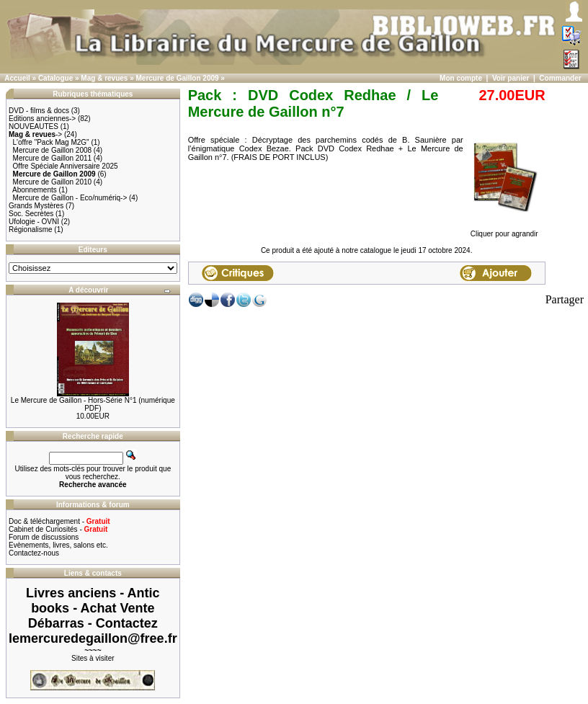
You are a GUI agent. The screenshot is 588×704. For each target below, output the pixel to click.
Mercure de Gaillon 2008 (53, 150)
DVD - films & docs (39, 111)
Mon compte (461, 78)
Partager (565, 299)
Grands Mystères (36, 206)
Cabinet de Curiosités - (58, 529)
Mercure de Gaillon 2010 (53, 182)
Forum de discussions (44, 537)
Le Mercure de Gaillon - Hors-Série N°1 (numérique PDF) (93, 404)
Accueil (17, 78)
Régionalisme (31, 230)
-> (35, 134)
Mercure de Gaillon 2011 (53, 158)
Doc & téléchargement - (59, 521)
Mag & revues (104, 78)
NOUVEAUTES (34, 126)
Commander (560, 78)
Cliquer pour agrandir (504, 231)
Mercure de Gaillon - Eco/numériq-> (70, 198)
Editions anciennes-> (42, 119)
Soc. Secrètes (31, 214)
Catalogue (55, 78)
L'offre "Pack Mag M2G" (51, 142)
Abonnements (35, 190)
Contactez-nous (34, 553)
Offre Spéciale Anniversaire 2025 (66, 166)
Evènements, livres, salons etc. (58, 545)
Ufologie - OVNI (34, 222)
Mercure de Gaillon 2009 (178, 78)
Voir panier (511, 78)
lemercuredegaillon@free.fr (93, 638)
